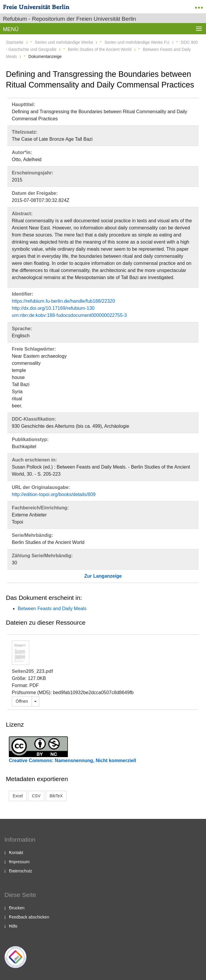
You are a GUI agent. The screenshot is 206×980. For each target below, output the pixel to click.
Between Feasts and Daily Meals (52, 609)
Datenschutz (21, 871)
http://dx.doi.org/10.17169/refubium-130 (53, 308)
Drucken (17, 908)
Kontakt (16, 853)
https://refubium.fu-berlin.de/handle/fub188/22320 (63, 301)
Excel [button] (18, 796)
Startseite (15, 42)
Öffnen (22, 701)
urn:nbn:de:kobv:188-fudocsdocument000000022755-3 (69, 315)
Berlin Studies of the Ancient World (100, 49)
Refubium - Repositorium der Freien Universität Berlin (70, 19)
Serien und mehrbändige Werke (64, 42)
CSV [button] (36, 796)
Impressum (19, 862)
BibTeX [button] (56, 796)
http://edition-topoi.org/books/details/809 (54, 494)
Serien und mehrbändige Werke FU (137, 42)
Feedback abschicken (29, 917)
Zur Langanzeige (103, 576)
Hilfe (13, 926)
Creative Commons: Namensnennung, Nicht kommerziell (72, 760)
